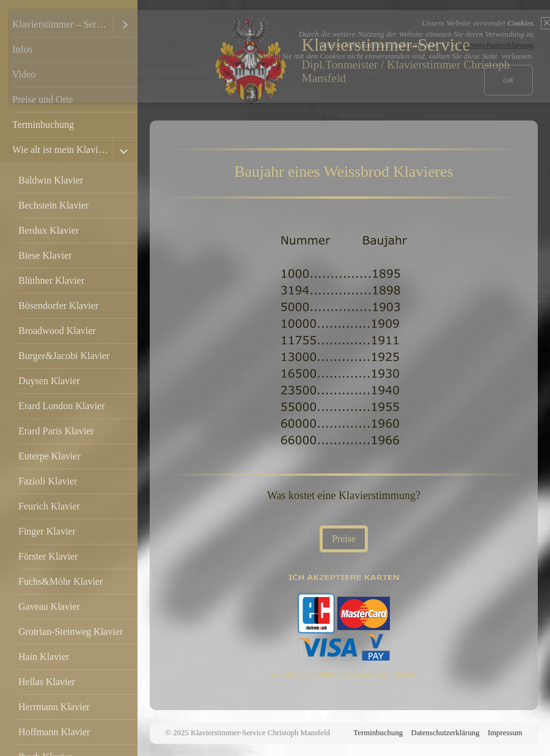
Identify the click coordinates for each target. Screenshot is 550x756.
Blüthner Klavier (51, 280)
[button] (344, 539)
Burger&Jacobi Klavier (64, 356)
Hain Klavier (44, 657)
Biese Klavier (45, 255)
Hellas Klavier (47, 682)
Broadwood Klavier (57, 331)
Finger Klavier (47, 531)
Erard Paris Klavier (56, 431)
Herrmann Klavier (54, 707)
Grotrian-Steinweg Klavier (71, 632)
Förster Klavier (48, 556)
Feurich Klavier (49, 506)
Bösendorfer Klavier (58, 306)
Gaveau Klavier (49, 606)
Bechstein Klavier (53, 205)
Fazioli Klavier (48, 481)
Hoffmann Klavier (54, 732)
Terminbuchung (43, 124)
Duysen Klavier (49, 381)
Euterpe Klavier (50, 456)
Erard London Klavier (61, 406)
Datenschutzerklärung (445, 733)
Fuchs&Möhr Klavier (61, 581)
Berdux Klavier (49, 230)
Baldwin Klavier (51, 180)
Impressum (505, 733)
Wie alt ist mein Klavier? (61, 150)
